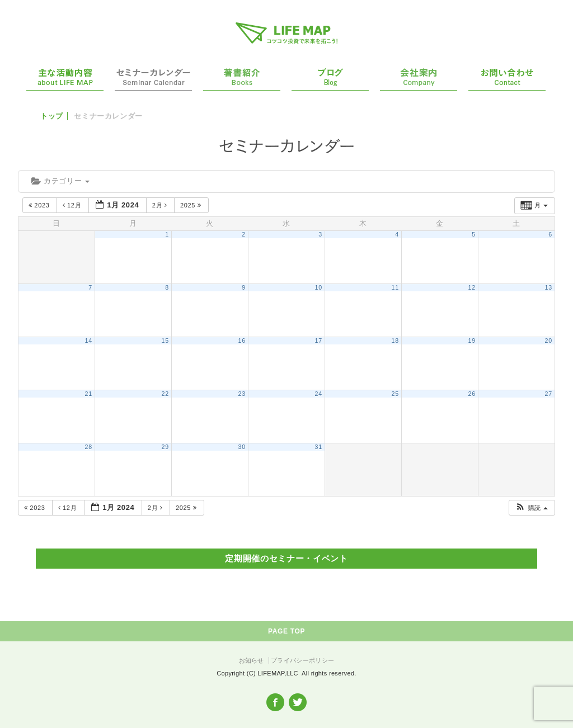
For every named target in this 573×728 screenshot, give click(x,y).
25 (395, 394)
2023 (40, 205)
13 (549, 287)
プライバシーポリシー (302, 660)
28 (89, 447)
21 (89, 394)
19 (472, 341)
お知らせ (252, 660)
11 (395, 287)
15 (165, 341)
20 (549, 341)
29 (165, 447)
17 (319, 341)
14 (89, 341)
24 (319, 394)
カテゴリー (60, 181)
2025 (192, 205)
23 (242, 394)
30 (242, 447)
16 (242, 341)
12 (472, 287)
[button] (531, 508)
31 (319, 447)
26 (472, 394)
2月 (161, 205)
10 (319, 287)
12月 (73, 205)
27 (549, 394)
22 (165, 394)
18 (395, 341)
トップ (52, 116)
